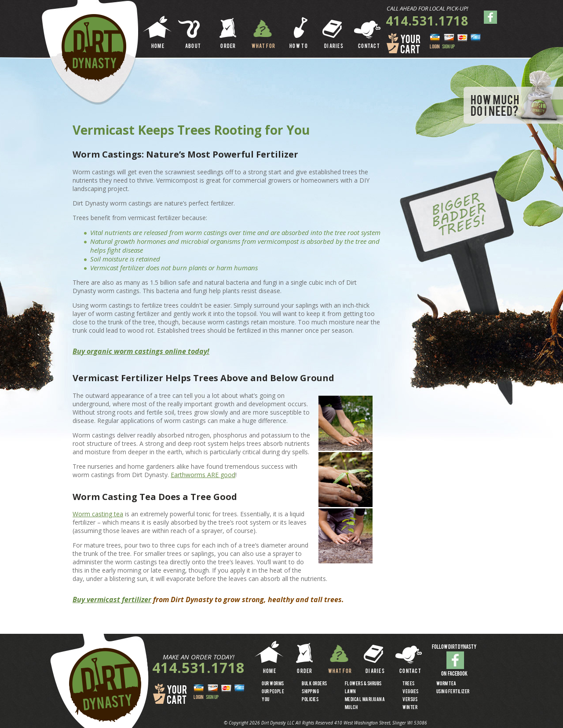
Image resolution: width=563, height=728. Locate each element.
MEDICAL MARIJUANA (365, 700)
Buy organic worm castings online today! (141, 351)
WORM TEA (446, 684)
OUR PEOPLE (273, 692)
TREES (409, 684)
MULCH (351, 708)
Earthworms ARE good (203, 475)
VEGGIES (411, 692)
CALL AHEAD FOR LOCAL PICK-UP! (427, 8)
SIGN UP (448, 47)
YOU (266, 700)
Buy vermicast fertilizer (112, 599)
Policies (310, 700)
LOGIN (435, 47)
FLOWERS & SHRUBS (363, 684)
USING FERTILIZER (453, 692)
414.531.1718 (427, 21)
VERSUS (410, 700)
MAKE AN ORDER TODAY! (199, 657)
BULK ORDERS (314, 684)
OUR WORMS (273, 684)
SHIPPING (310, 692)
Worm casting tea (98, 514)
